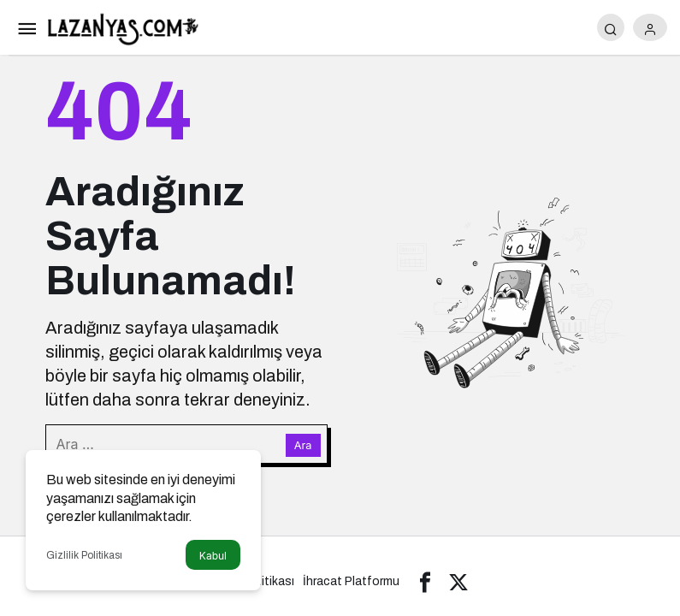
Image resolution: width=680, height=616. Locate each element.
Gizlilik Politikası (84, 555)
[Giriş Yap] (650, 27)
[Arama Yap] (611, 27)
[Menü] (27, 27)
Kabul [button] (213, 556)
